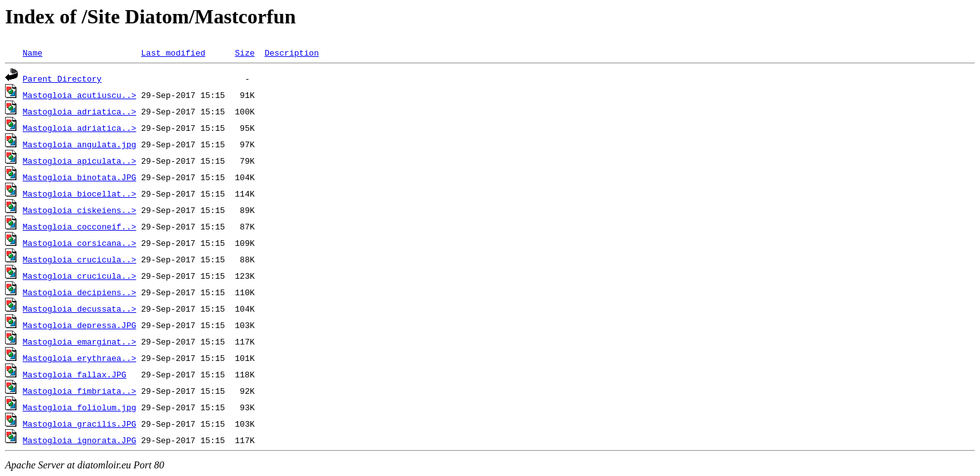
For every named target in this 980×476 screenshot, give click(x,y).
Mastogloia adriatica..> (79, 111)
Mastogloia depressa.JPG (79, 325)
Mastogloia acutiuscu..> (79, 95)
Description (292, 52)
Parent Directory (62, 78)
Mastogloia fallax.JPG (75, 374)
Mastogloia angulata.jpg (79, 144)
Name (33, 52)
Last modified (173, 52)
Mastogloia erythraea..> (79, 358)
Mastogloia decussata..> (79, 308)
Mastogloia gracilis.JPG (79, 424)
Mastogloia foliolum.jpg (79, 407)
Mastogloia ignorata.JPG (79, 440)
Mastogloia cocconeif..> (79, 226)
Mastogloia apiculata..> (79, 161)
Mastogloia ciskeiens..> (79, 210)
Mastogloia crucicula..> (79, 259)
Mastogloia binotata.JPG (79, 177)
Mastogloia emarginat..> (79, 341)
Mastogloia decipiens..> (79, 292)
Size (245, 52)
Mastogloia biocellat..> (79, 193)
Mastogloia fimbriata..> (79, 391)
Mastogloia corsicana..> (79, 243)
